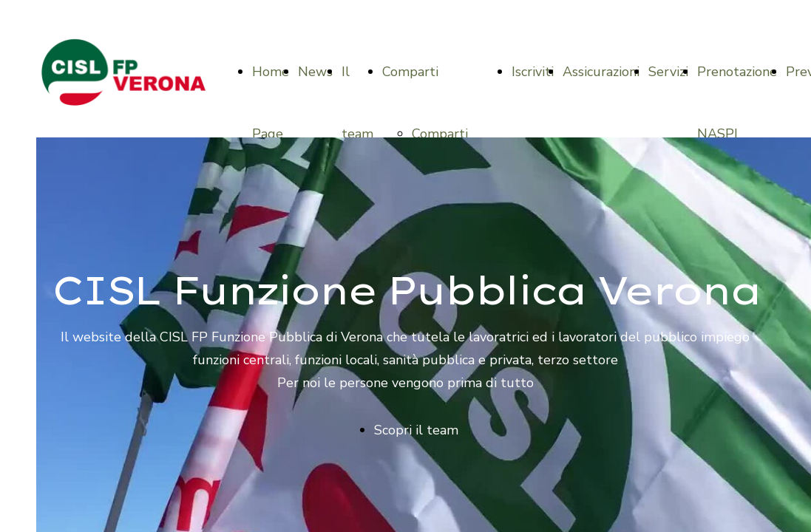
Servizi (668, 72)
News (315, 72)
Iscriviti (533, 72)
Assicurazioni (601, 72)
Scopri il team (416, 430)
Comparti (410, 72)
